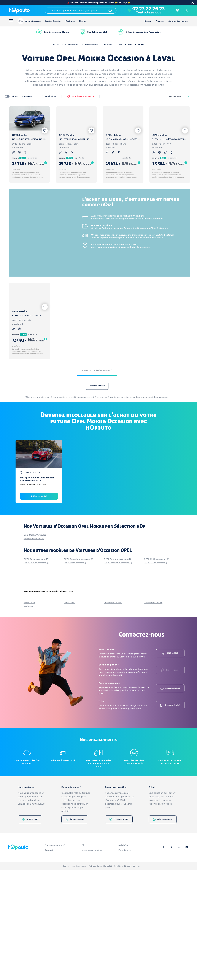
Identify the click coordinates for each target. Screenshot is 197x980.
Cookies (66, 976)
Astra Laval (29, 713)
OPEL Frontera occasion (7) (117, 669)
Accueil (56, 44)
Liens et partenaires (92, 960)
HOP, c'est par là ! (39, 606)
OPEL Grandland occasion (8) (78, 669)
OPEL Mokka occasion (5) (156, 669)
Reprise (148, 21)
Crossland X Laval (113, 713)
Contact (49, 960)
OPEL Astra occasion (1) (75, 673)
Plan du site (125, 960)
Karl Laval (29, 716)
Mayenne (108, 44)
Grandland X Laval (153, 713)
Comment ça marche (178, 21)
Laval (120, 44)
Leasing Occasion (53, 21)
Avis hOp (123, 955)
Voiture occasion (72, 44)
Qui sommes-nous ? (55, 955)
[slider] (10, 161)
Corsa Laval (69, 713)
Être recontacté (170, 780)
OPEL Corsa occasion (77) (36, 669)
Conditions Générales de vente (127, 976)
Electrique (70, 21)
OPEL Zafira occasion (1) (156, 673)
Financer (160, 21)
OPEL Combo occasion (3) (37, 673)
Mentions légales (79, 976)
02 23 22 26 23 (149, 9)
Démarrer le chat (170, 815)
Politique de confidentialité (100, 976)
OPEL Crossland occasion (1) (118, 673)
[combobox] (81, 11)
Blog (84, 955)
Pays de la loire (91, 44)
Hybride (83, 21)
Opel (130, 44)
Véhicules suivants (124, 386)
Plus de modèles (20, 251)
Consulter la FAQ (170, 799)
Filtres (11, 96)
